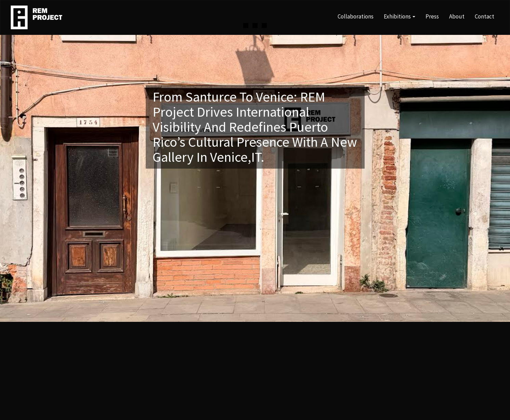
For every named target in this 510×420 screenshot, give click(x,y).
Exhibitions (400, 16)
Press (432, 16)
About (457, 16)
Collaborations (356, 16)
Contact (485, 16)
